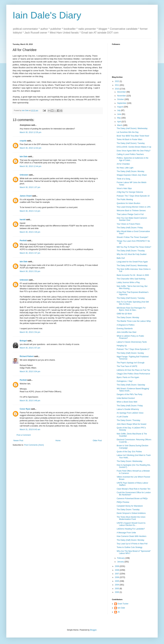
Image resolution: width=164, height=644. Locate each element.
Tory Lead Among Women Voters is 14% (134, 207)
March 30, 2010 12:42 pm (31, 148)
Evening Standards (125, 329)
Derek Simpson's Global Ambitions (131, 513)
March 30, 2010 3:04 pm (30, 372)
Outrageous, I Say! (125, 381)
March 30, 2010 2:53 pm (30, 271)
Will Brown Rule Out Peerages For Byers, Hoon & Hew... (131, 309)
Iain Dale (24, 157)
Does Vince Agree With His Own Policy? (134, 151)
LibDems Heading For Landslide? (131, 529)
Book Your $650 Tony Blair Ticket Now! (133, 136)
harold (23, 220)
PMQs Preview (123, 502)
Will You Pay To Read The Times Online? (134, 247)
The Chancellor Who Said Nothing (131, 279)
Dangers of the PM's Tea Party (129, 394)
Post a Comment (24, 435)
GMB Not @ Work (124, 314)
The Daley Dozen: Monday (128, 317)
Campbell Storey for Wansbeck (130, 506)
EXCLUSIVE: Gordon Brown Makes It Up (134, 147)
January (121, 562)
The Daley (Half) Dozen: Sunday (130, 353)
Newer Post (18, 441)
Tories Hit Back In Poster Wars (129, 139)
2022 (117, 81)
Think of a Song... (124, 179)
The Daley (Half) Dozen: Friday (130, 228)
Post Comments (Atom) (34, 445)
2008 (117, 570)
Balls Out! (121, 258)
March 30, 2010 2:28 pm (30, 232)
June (119, 114)
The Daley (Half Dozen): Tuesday (131, 143)
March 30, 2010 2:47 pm (30, 253)
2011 (117, 85)
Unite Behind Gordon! (126, 398)
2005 (117, 581)
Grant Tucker (123, 604)
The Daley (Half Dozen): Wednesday (132, 128)
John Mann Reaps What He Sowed (131, 424)
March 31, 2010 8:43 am (30, 429)
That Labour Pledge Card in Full (130, 214)
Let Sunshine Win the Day (128, 132)
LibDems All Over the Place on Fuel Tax (133, 370)
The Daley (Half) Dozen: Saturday (131, 385)
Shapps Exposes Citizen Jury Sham (132, 175)
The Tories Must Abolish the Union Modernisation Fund (131, 518)
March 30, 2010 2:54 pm (30, 332)
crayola (23, 141)
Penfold (23, 241)
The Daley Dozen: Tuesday (128, 510)
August (120, 107)
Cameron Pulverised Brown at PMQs (132, 499)
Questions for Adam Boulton (128, 203)
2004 (117, 585)
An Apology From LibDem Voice (130, 413)
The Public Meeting (125, 200)
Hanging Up (122, 346)
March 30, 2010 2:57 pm (30, 348)
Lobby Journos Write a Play (128, 282)
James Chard (26, 196)
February (121, 558)
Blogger (93, 630)
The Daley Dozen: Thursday (128, 420)
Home (58, 441)
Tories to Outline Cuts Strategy (130, 547)
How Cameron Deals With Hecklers (132, 536)
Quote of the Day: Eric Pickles (129, 452)
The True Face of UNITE (127, 366)
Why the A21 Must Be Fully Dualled (132, 254)
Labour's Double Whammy (128, 409)
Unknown (24, 175)
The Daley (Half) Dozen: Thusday (131, 251)
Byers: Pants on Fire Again (128, 377)
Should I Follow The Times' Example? (132, 237)
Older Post (97, 441)
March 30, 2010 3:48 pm (30, 401)
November (122, 96)
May (119, 118)
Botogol (23, 341)
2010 (117, 89)
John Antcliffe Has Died (126, 332)
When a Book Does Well (127, 402)
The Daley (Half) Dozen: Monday (130, 171)
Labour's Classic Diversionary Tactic (132, 342)
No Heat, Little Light (125, 168)
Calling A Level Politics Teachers (130, 154)
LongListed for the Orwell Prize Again (132, 262)
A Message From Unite (126, 533)
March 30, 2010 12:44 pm (31, 166)
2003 (117, 589)
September (122, 103)
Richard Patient (27, 356)
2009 (117, 566)
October (121, 99)
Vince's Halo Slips (124, 188)
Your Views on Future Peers (128, 224)
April (119, 122)
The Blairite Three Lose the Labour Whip (134, 321)
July (119, 110)
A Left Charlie (122, 417)
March (120, 125)
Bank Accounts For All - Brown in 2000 (133, 275)
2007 (117, 574)
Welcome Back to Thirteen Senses (131, 211)
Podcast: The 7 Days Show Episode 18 (133, 196)
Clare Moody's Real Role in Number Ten (134, 489)
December (122, 92)
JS (119, 612)
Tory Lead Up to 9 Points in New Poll (132, 544)
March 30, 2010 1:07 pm (30, 187)
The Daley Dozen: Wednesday (130, 461)
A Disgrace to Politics (126, 325)
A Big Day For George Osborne (130, 192)
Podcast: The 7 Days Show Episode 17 (133, 349)
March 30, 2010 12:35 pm (31, 132)
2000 (117, 592)
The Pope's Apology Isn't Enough (131, 363)
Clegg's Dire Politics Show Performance (133, 374)
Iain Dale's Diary (47, 15)
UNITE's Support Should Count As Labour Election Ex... (131, 524)
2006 (117, 577)
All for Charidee (123, 164)
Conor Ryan (25, 409)
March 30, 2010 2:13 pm (30, 211)
